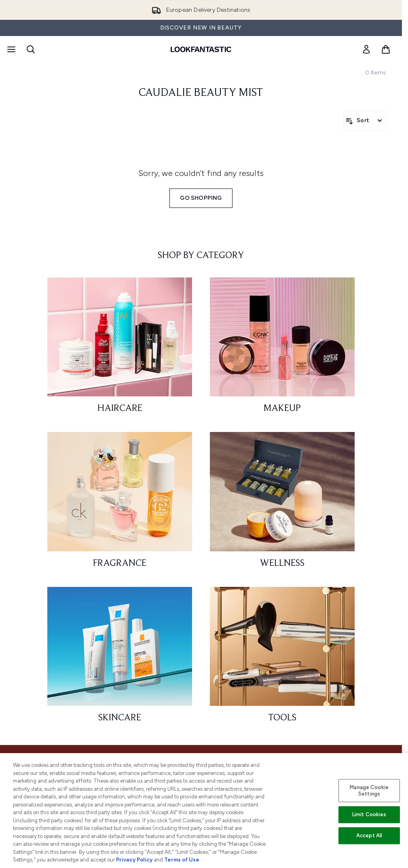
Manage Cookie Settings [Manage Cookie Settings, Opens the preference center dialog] (369, 791)
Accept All (369, 835)
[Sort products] (365, 121)
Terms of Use (182, 860)
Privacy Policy (134, 860)
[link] (366, 49)
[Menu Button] (11, 49)
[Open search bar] (31, 49)
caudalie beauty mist (201, 93)
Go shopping (201, 198)
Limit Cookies (369, 815)
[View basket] (386, 49)
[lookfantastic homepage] (201, 49)
